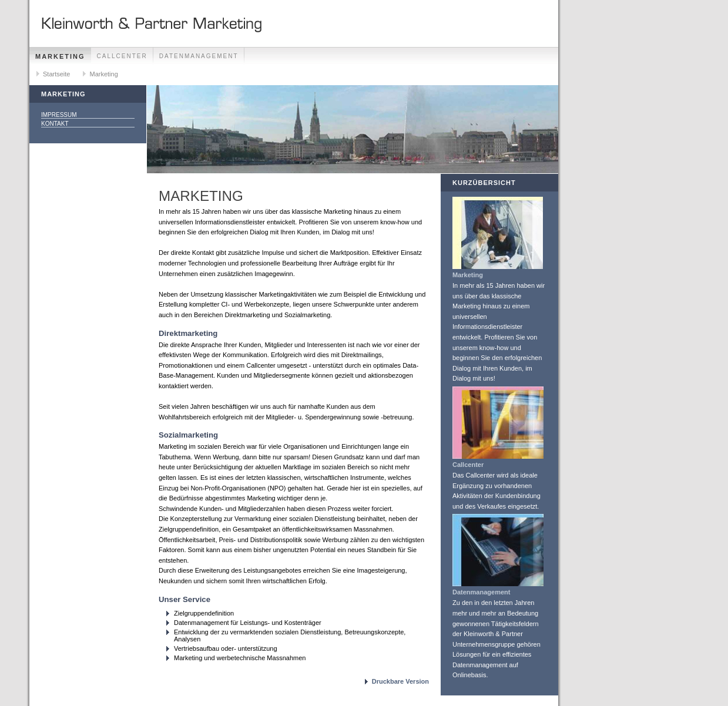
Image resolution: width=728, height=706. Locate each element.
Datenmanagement (199, 56)
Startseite (56, 74)
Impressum (59, 115)
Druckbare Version (400, 681)
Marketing (60, 56)
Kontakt (55, 124)
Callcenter (122, 56)
